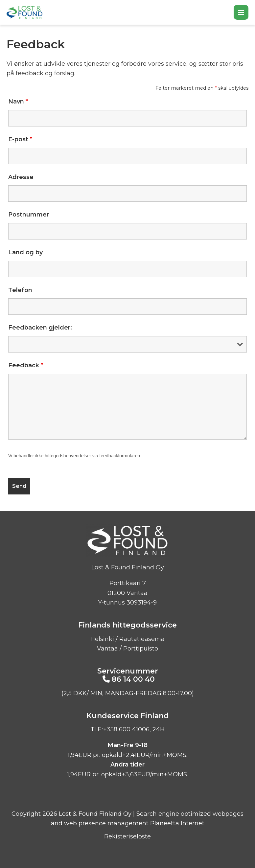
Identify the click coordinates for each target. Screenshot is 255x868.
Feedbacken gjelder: (40, 328)
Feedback (26, 365)
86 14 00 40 (133, 679)
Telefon (20, 290)
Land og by (25, 252)
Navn (18, 102)
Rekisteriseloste (127, 836)
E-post (20, 139)
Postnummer (29, 215)
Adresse (21, 177)
